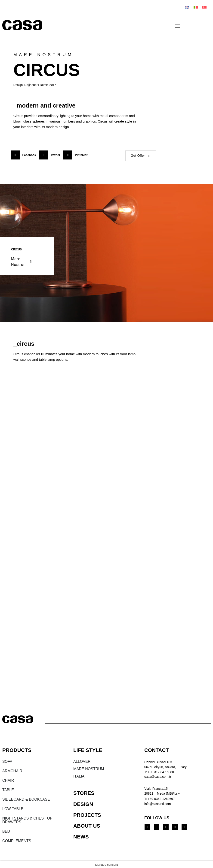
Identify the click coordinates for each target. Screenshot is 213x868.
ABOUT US (87, 826)
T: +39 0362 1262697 (160, 799)
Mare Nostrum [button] (22, 262)
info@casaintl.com (158, 804)
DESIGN (83, 804)
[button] (25, 155)
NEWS (81, 837)
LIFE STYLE (88, 750)
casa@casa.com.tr (158, 777)
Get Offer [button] (141, 156)
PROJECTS (87, 815)
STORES (84, 793)
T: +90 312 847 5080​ (159, 772)
